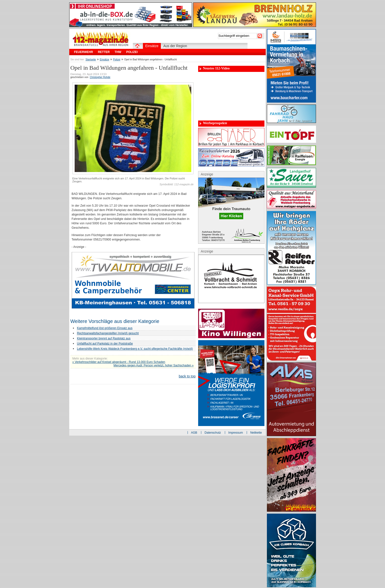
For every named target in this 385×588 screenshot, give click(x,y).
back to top (187, 376)
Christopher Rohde (100, 77)
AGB (194, 433)
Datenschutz (213, 433)
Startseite (91, 60)
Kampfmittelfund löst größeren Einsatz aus (105, 328)
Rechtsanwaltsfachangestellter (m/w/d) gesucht (108, 333)
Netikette (256, 433)
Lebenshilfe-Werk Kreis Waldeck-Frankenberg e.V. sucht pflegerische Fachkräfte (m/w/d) (135, 349)
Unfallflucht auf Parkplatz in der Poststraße (105, 344)
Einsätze (104, 60)
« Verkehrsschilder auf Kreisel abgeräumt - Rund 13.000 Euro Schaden (119, 362)
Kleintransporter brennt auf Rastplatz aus (104, 338)
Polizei (117, 60)
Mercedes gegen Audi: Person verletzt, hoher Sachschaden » (153, 365)
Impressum (236, 433)
